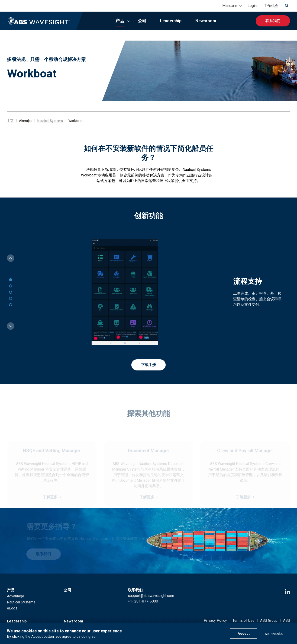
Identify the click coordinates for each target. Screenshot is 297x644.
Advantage (16, 596)
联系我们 (273, 21)
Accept (244, 634)
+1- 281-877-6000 (143, 601)
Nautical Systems (50, 121)
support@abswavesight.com (151, 596)
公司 (142, 21)
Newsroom (206, 21)
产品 (120, 21)
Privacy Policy (215, 620)
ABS (287, 620)
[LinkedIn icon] (287, 592)
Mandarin (230, 6)
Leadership (171, 21)
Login (252, 6)
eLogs (12, 608)
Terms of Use (244, 620)
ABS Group (269, 620)
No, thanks (274, 634)
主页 (10, 121)
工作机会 (271, 6)
